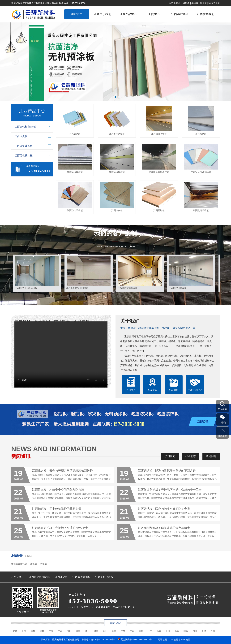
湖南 (114, 631)
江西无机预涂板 (104, 577)
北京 (24, 631)
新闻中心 (154, 14)
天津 (204, 631)
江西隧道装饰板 (81, 577)
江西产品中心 (128, 14)
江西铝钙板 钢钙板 (39, 577)
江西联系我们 (206, 14)
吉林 (141, 631)
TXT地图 (173, 640)
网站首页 (77, 14)
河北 (87, 631)
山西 (177, 631)
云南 (213, 631)
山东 (159, 631)
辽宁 (150, 631)
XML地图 (186, 640)
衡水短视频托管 (19, 564)
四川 (195, 631)
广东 (51, 631)
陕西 (186, 631)
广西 (60, 631)
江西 (132, 631)
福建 (42, 631)
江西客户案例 (180, 14)
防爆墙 (43, 564)
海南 (78, 631)
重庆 (33, 631)
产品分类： (18, 577)
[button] (113, 97)
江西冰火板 (61, 577)
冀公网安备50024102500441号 (136, 640)
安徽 (15, 631)
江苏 (123, 631)
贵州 (69, 631)
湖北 (105, 631)
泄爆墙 (34, 564)
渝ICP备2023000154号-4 (103, 640)
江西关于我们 (103, 14)
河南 (96, 631)
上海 (168, 631)
